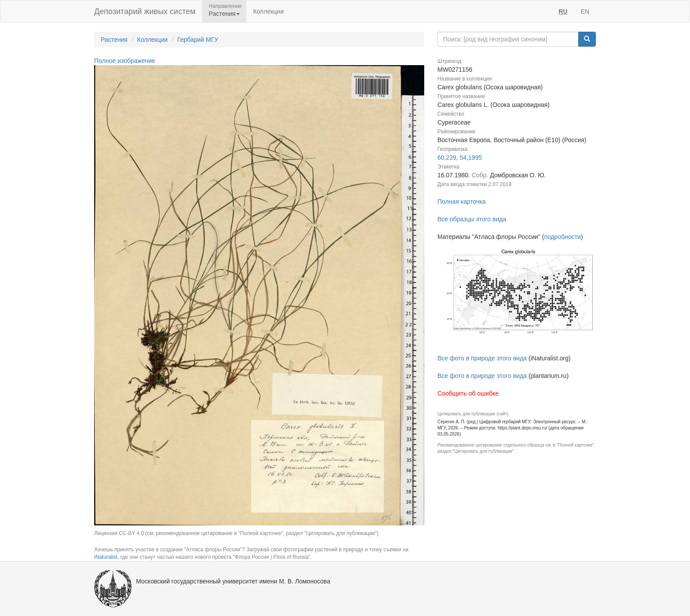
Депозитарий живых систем (145, 11)
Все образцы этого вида (472, 219)
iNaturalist (106, 557)
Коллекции (268, 11)
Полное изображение (125, 61)
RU (563, 11)
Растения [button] (224, 14)
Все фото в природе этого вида (482, 358)
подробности (562, 237)
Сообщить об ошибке (468, 393)
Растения (114, 40)
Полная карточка (462, 202)
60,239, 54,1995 (460, 158)
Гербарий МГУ (198, 40)
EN (585, 11)
